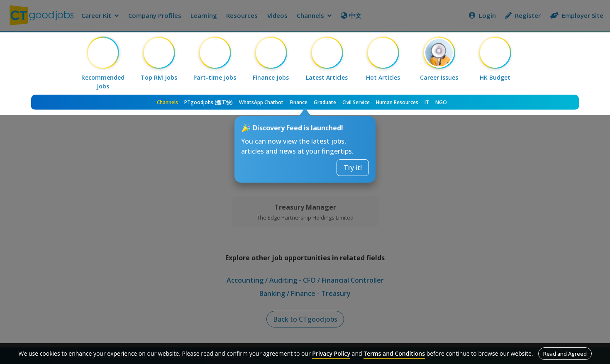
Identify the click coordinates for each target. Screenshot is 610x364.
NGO (441, 102)
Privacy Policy (331, 353)
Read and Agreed (565, 354)
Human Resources (397, 102)
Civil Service (356, 102)
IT (427, 102)
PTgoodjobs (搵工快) (209, 102)
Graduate (325, 102)
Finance (299, 102)
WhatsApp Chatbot (261, 102)
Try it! (353, 168)
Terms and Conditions (394, 353)
